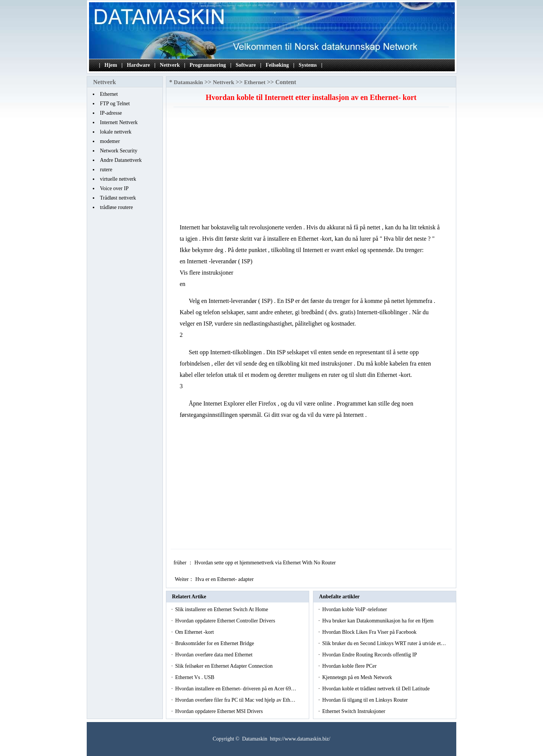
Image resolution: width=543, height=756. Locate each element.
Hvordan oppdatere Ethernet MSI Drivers (219, 711)
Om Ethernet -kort (195, 632)
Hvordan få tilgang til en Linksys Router (366, 700)
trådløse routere (116, 207)
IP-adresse (111, 113)
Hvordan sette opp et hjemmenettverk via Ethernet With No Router (266, 563)
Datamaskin (189, 82)
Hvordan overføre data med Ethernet (214, 655)
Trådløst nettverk (118, 198)
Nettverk (170, 65)
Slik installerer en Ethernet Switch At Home (222, 609)
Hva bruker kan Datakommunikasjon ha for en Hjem (378, 621)
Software (246, 65)
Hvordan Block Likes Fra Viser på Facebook (370, 632)
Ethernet (109, 94)
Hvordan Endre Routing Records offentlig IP (370, 655)
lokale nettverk (116, 132)
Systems (308, 65)
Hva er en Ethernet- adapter (225, 579)
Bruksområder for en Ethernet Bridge (215, 643)
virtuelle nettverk (118, 179)
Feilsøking (277, 65)
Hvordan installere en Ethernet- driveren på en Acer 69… (235, 689)
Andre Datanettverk (121, 160)
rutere (106, 170)
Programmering (208, 65)
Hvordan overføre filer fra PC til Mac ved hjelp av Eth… (235, 700)
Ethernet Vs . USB (195, 677)
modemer (110, 141)
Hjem (111, 65)
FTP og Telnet (115, 104)
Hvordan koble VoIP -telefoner (355, 609)
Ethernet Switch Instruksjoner (354, 711)
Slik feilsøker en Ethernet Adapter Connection (224, 666)
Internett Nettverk (119, 122)
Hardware (139, 65)
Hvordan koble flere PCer (350, 666)
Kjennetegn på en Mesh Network (358, 677)
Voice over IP (114, 188)
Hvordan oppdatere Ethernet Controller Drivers (226, 621)
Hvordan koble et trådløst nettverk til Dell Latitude (376, 689)
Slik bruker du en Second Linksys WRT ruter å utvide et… (384, 643)
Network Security (119, 151)
